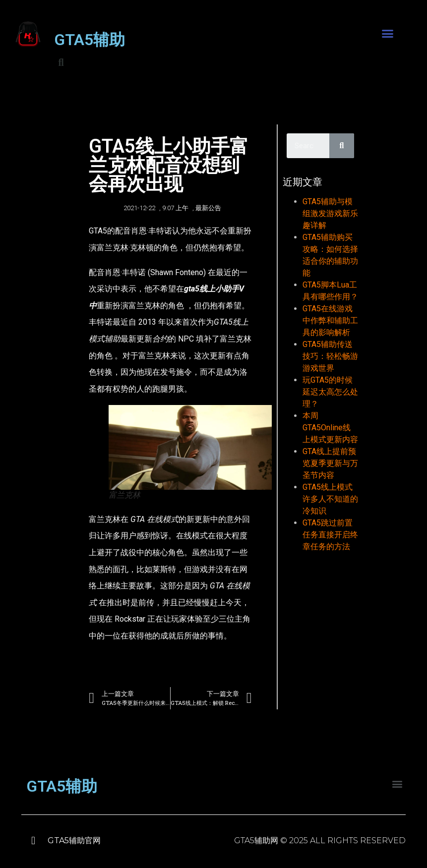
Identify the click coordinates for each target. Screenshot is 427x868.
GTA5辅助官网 (74, 840)
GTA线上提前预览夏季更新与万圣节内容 (330, 463)
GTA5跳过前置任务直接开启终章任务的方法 (330, 535)
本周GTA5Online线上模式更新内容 (330, 428)
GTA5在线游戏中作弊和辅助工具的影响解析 (330, 320)
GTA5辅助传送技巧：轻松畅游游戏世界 (330, 356)
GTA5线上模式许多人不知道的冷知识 (330, 499)
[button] (387, 34)
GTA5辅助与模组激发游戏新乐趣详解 (330, 213)
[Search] (342, 146)
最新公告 (208, 208)
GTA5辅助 (90, 40)
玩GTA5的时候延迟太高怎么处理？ (330, 392)
